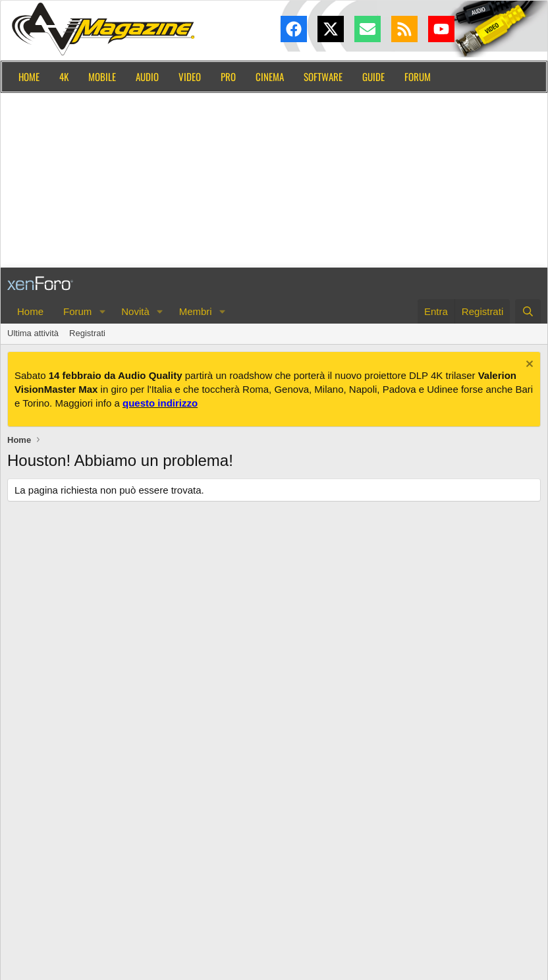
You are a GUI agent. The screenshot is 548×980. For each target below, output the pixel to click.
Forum (418, 76)
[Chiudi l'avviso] (528, 365)
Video (190, 76)
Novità (135, 311)
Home (29, 76)
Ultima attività (33, 333)
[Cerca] (528, 311)
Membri (196, 311)
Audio (147, 76)
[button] (102, 311)
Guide (373, 76)
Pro (228, 76)
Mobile (102, 76)
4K (64, 76)
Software (323, 76)
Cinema (270, 76)
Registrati (87, 333)
